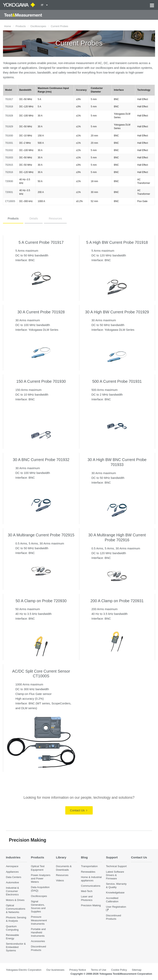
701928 (9, 116)
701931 (9, 143)
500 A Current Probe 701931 (117, 381)
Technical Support (116, 866)
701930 (9, 136)
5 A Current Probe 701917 (41, 242)
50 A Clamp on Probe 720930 (41, 601)
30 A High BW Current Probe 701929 (117, 312)
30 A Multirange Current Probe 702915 (41, 535)
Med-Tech (87, 891)
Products (21, 26)
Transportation (89, 866)
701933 (9, 158)
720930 (9, 181)
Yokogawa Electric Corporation (24, 970)
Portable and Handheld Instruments (38, 932)
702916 (9, 172)
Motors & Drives (15, 900)
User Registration (116, 907)
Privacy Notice (78, 970)
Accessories (38, 941)
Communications (91, 886)
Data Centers (14, 877)
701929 (9, 127)
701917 (9, 99)
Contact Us (79, 810)
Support (112, 857)
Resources (55, 218)
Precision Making (91, 905)
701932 (9, 150)
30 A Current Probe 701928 (41, 312)
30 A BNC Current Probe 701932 (41, 460)
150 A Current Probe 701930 (41, 381)
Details (34, 218)
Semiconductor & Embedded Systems (16, 947)
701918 (9, 107)
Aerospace (12, 866)
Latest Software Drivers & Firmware (115, 875)
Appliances (12, 872)
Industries (13, 857)
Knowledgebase (115, 893)
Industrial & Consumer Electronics (12, 891)
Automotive (12, 882)
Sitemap (136, 970)
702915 (9, 165)
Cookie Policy (119, 970)
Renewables (88, 872)
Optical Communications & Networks (16, 909)
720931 (9, 192)
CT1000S (10, 201)
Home (8, 26)
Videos (60, 880)
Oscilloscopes (38, 26)
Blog (84, 857)
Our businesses (55, 970)
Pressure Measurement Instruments (39, 920)
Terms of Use (99, 970)
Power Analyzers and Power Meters (41, 878)
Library (61, 857)
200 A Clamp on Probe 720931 (117, 601)
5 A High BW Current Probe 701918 (117, 242)
